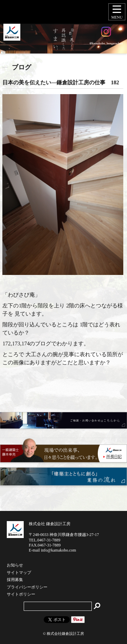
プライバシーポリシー (27, 587)
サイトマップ (19, 573)
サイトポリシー (21, 595)
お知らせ (15, 565)
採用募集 (15, 580)
